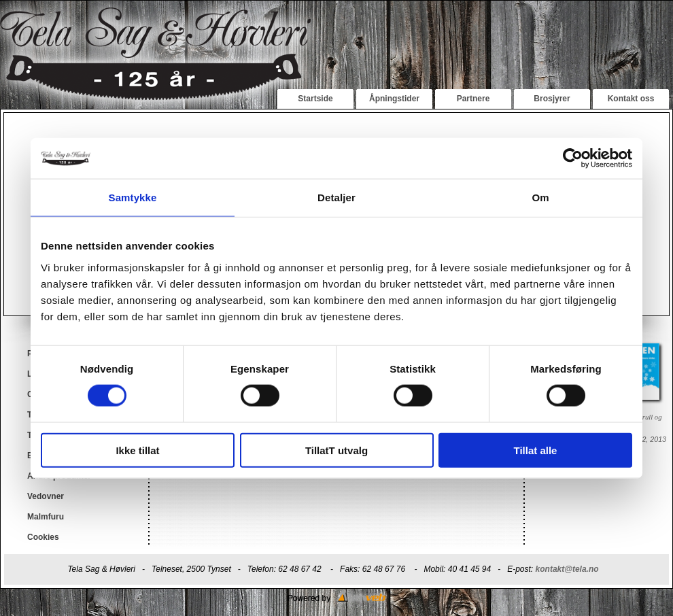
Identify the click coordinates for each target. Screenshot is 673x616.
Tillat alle (536, 450)
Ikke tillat (137, 450)
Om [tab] (540, 198)
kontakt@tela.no (567, 569)
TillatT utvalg (336, 450)
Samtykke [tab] (133, 198)
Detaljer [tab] (336, 198)
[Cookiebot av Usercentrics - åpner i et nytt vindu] (573, 158)
